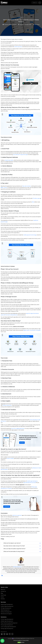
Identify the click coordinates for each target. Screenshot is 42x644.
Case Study (3, 595)
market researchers (7, 405)
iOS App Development (6, 608)
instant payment (18, 47)
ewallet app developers (32, 481)
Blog (2, 593)
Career (2, 597)
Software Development (6, 612)
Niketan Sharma (13, 25)
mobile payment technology (30, 235)
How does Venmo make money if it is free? (14, 546)
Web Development (5, 610)
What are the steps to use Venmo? (12, 543)
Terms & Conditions (18, 640)
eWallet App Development (7, 621)
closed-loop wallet (9, 160)
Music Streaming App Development (9, 623)
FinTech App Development (7, 619)
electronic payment (17, 515)
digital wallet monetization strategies (32, 330)
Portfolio (3, 599)
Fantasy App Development (7, 629)
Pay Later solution (27, 186)
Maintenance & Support (6, 614)
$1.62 (33, 202)
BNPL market (4, 188)
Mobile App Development (7, 604)
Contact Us (35, 3)
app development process (30, 483)
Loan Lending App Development (8, 627)
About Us (3, 590)
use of (18, 429)
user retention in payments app (20, 155)
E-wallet (21, 18)
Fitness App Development (7, 625)
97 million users (36, 198)
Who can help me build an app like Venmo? (14, 549)
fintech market (10, 458)
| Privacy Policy (25, 640)
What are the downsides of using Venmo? (14, 551)
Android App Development (7, 606)
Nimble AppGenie (17, 567)
